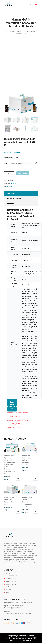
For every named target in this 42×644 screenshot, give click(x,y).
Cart (7, 587)
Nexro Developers (24, 636)
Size (6, 163)
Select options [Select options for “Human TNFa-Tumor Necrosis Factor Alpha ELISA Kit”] (36, 511)
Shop (7, 592)
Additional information (15, 198)
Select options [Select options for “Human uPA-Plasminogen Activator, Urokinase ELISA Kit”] (36, 478)
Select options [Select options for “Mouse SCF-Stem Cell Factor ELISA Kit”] (18, 511)
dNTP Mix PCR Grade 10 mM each (18, 413)
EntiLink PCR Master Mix (15, 428)
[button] (35, 96)
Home (7, 31)
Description (11, 193)
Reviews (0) (11, 203)
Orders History (11, 581)
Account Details (11, 576)
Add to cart (23, 173)
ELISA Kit (12, 31)
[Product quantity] (9, 173)
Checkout (9, 590)
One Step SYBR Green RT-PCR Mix (18, 420)
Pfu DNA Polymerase (14, 416)
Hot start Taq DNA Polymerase (17, 424)
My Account (10, 573)
